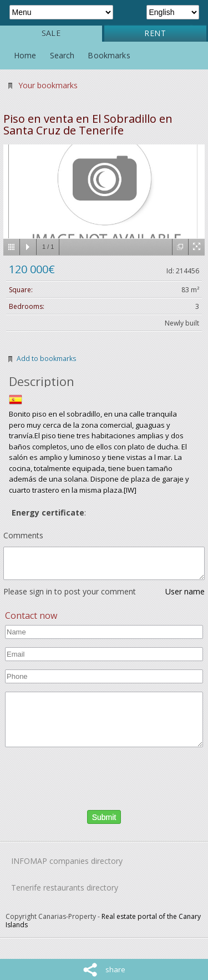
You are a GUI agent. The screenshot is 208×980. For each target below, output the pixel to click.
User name (185, 591)
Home (25, 55)
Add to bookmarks (46, 359)
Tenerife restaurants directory (65, 887)
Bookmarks (109, 55)
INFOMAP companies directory (67, 861)
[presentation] (70, 776)
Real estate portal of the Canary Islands (103, 921)
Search (62, 55)
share (115, 969)
